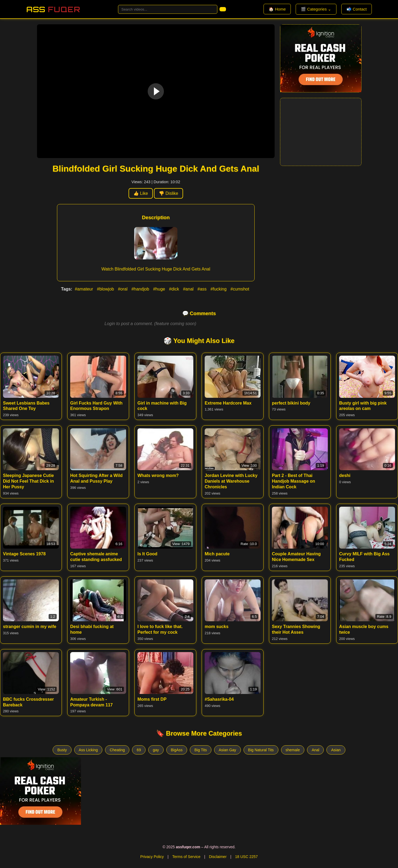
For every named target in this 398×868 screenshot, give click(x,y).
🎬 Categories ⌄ (316, 9)
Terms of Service (186, 857)
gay (156, 750)
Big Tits (201, 750)
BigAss (177, 750)
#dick (175, 289)
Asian (336, 750)
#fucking (219, 289)
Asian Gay (227, 750)
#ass (203, 289)
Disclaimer (218, 857)
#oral (123, 289)
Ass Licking (88, 750)
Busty (62, 750)
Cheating (117, 750)
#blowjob (106, 289)
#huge (160, 289)
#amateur (85, 289)
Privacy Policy (152, 857)
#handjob (141, 289)
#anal (189, 289)
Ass (53, 9)
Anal (315, 750)
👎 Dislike (168, 193)
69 (139, 750)
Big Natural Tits (261, 750)
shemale (293, 750)
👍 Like (141, 193)
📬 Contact (357, 9)
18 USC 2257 (246, 857)
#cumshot (240, 289)
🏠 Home (277, 9)
